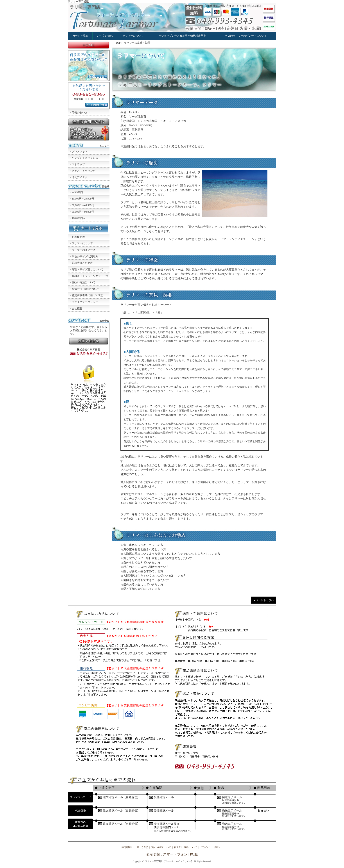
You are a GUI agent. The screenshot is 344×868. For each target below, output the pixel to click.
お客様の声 (78, 237)
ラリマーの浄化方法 (84, 250)
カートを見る (80, 36)
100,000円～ (79, 218)
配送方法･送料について (86, 289)
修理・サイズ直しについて (88, 269)
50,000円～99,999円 (83, 212)
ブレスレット (80, 151)
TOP (118, 43)
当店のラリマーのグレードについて (246, 36)
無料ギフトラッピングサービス (90, 276)
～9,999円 (77, 192)
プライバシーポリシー (85, 302)
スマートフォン (175, 854)
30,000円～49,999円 (83, 205)
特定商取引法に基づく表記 (88, 295)
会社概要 (77, 308)
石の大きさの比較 (82, 263)
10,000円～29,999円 (83, 199)
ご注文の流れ (105, 36)
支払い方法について (84, 282)
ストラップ (78, 164)
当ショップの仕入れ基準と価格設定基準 (182, 36)
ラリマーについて (133, 36)
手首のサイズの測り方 (85, 257)
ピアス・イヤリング (84, 171)
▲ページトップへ (263, 600)
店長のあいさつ (81, 112)
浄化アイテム (80, 177)
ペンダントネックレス (85, 158)
